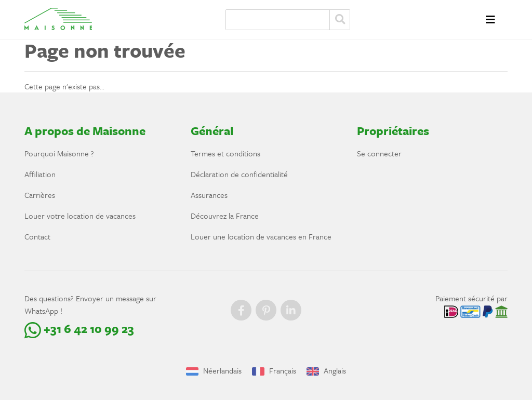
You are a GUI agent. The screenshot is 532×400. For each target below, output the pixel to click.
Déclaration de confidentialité (239, 174)
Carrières (40, 195)
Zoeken (340, 20)
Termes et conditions (225, 153)
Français (274, 370)
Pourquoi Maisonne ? (59, 153)
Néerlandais (214, 370)
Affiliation (40, 174)
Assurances (209, 195)
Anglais (326, 370)
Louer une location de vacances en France (261, 236)
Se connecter (379, 153)
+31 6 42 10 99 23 (79, 329)
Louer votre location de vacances (80, 216)
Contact (37, 236)
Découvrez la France (225, 216)
